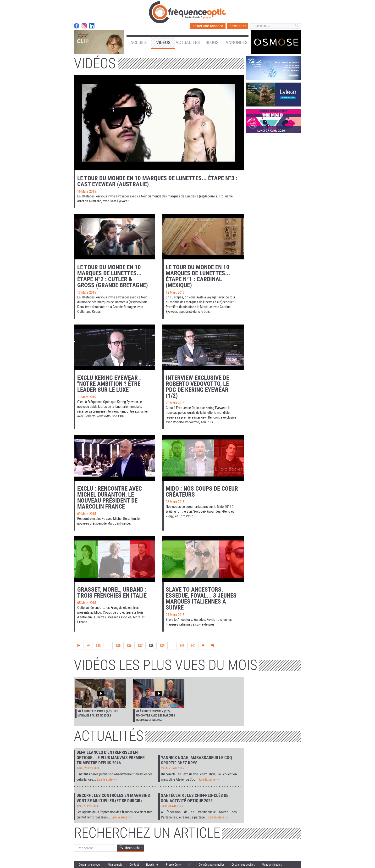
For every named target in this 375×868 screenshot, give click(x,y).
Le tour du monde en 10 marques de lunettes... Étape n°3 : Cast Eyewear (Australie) (157, 181)
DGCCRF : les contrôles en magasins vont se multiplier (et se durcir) (113, 798)
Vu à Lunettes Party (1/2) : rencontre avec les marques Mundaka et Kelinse (155, 716)
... (108, 646)
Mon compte (115, 865)
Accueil (139, 42)
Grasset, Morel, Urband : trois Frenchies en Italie (112, 593)
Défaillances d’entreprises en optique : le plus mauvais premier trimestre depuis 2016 (111, 758)
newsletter (238, 26)
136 (129, 646)
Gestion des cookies (243, 865)
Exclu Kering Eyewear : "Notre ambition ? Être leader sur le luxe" (109, 384)
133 (98, 646)
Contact (134, 865)
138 (151, 646)
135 (118, 646)
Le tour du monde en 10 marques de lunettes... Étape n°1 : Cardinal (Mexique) (198, 276)
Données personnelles (212, 865)
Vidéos (163, 42)
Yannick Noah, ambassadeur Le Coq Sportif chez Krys (196, 760)
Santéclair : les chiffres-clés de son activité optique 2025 (195, 798)
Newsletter (152, 865)
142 (193, 646)
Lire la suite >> (107, 779)
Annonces (236, 42)
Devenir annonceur (90, 865)
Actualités (188, 42)
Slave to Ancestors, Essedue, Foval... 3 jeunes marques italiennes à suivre (201, 599)
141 (182, 646)
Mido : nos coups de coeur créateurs (202, 492)
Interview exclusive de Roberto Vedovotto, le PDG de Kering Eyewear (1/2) (197, 387)
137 (140, 646)
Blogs (212, 42)
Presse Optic (173, 865)
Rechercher (74, 845)
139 (162, 646)
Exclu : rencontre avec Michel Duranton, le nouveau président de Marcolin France (110, 498)
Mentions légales (272, 865)
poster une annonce (208, 26)
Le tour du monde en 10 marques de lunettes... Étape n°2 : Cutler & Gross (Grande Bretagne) (113, 276)
